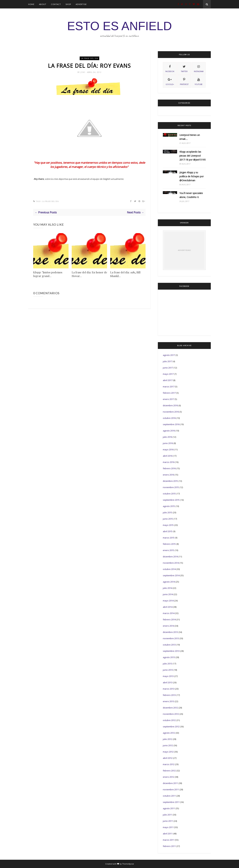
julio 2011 (167, 815)
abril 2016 (168, 456)
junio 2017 (168, 368)
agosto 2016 (169, 431)
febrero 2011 (169, 846)
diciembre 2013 (170, 632)
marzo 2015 (169, 538)
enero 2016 (168, 475)
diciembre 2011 (170, 783)
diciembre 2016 (170, 405)
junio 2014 (168, 594)
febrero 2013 (169, 695)
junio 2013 (168, 670)
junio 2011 (168, 821)
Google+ (170, 81)
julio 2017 (167, 361)
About (43, 4)
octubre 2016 (169, 418)
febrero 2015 (169, 544)
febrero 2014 (169, 619)
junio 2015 (168, 519)
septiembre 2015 (171, 500)
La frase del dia (89, 58)
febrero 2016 (169, 468)
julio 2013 (167, 664)
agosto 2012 (169, 733)
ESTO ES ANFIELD (120, 26)
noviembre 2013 (171, 638)
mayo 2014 (168, 601)
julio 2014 (167, 588)
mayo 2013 (168, 676)
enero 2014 (168, 626)
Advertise (81, 4)
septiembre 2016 (171, 424)
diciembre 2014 (170, 557)
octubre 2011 (169, 796)
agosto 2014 (169, 582)
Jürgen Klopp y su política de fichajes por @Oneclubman (192, 176)
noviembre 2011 (171, 789)
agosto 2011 (169, 808)
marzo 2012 (169, 764)
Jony (83, 72)
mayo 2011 (168, 827)
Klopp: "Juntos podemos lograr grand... (48, 274)
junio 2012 (168, 745)
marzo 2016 (169, 462)
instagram (199, 68)
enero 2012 (168, 777)
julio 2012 (167, 739)
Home (31, 4)
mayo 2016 (168, 449)
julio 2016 (167, 437)
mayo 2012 (168, 752)
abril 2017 (168, 380)
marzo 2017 (169, 387)
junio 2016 (168, 443)
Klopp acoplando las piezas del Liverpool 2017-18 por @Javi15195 (193, 156)
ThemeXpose (128, 864)
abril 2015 (168, 531)
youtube (199, 81)
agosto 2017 (169, 355)
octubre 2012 (169, 720)
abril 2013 (168, 682)
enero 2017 (168, 399)
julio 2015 (167, 512)
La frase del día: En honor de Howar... (89, 274)
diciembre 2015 (170, 481)
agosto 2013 (169, 657)
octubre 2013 (169, 645)
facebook (170, 68)
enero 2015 (168, 550)
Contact (56, 4)
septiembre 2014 (171, 575)
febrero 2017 (169, 393)
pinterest (184, 81)
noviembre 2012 (171, 714)
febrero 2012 (169, 771)
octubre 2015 (169, 494)
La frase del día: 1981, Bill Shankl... (125, 274)
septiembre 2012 (171, 727)
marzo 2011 (169, 840)
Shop (68, 4)
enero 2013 (168, 701)
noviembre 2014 (171, 563)
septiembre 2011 (171, 802)
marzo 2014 (169, 613)
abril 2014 (168, 607)
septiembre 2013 (171, 651)
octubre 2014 (169, 569)
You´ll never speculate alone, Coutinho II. (191, 195)
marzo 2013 (169, 689)
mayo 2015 (168, 525)
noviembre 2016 (171, 412)
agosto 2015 (169, 506)
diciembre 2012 (170, 708)
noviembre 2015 (171, 487)
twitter (184, 68)
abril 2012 (168, 758)
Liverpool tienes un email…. (190, 137)
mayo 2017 (168, 374)
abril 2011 (168, 834)
